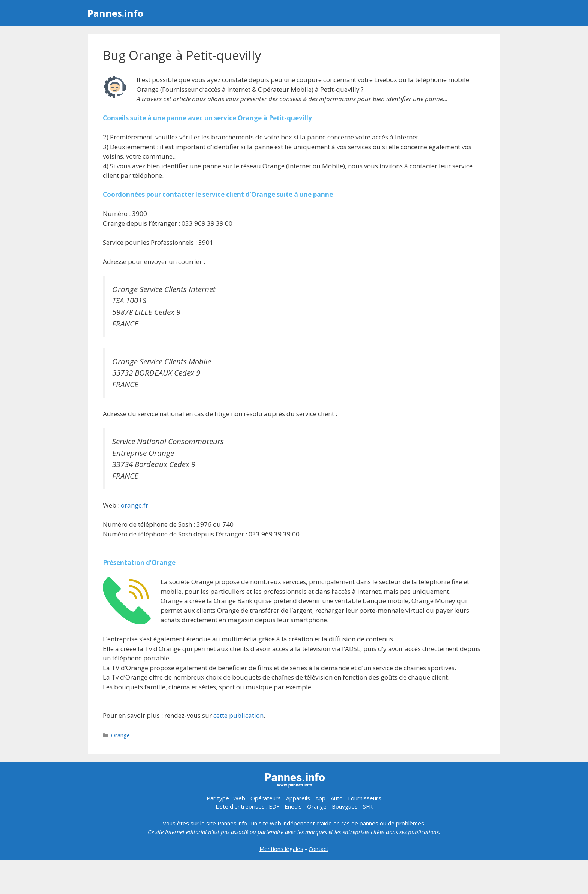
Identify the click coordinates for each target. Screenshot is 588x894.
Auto (337, 798)
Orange (120, 735)
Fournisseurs (365, 798)
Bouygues (345, 806)
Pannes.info (115, 13)
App (320, 798)
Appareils (298, 798)
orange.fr (134, 505)
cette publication (238, 715)
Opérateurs (266, 798)
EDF (274, 806)
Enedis (293, 806)
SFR (368, 806)
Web (239, 798)
